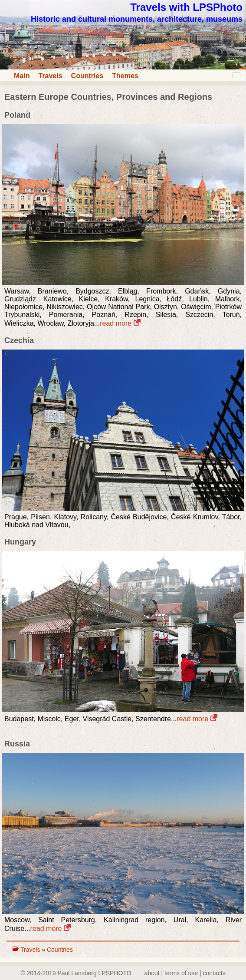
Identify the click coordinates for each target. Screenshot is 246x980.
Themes (125, 76)
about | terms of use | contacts (185, 973)
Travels (50, 76)
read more (120, 323)
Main (22, 76)
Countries (87, 76)
